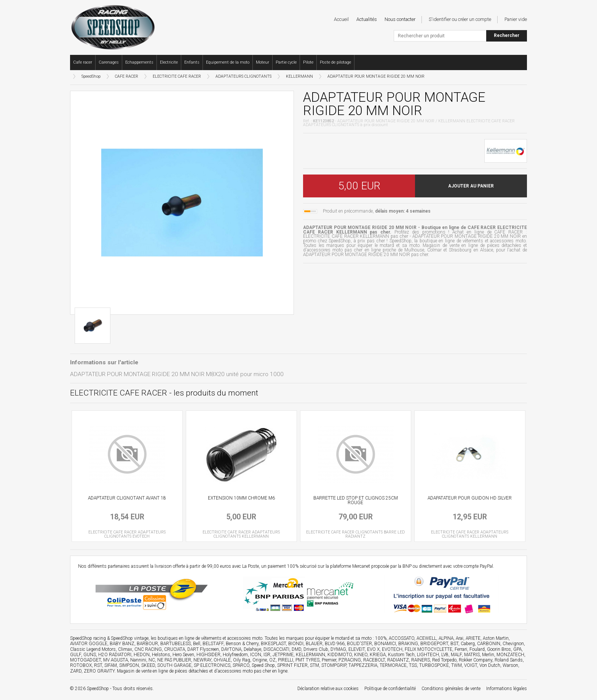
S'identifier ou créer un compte (460, 19)
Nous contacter (400, 19)
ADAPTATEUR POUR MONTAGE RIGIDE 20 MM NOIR (376, 76)
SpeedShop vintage (130, 638)
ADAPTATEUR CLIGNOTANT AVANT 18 (127, 498)
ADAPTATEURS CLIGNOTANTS (243, 76)
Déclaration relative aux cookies (328, 689)
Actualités (367, 19)
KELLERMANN (299, 76)
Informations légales (507, 689)
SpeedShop (91, 76)
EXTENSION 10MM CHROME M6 (241, 498)
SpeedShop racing (88, 638)
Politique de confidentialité (390, 689)
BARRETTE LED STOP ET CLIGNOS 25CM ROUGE (356, 500)
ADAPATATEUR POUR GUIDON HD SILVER (470, 498)
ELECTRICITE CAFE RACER (177, 76)
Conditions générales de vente (451, 689)
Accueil (341, 19)
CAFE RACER (127, 76)
